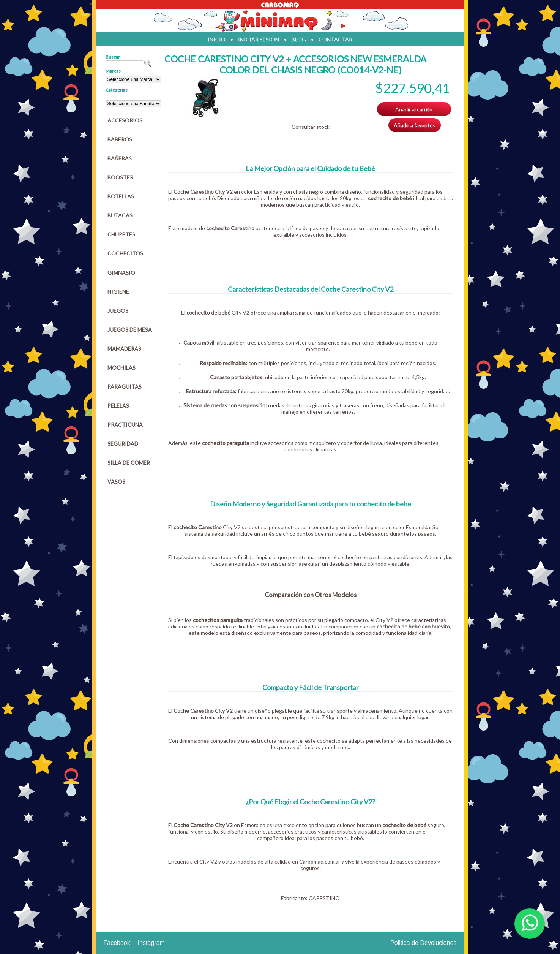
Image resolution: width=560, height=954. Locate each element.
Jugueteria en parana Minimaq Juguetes (280, 21)
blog (299, 39)
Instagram (151, 943)
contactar (335, 39)
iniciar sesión (259, 39)
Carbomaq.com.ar (320, 861)
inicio (217, 39)
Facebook (117, 943)
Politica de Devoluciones (423, 943)
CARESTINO (324, 898)
